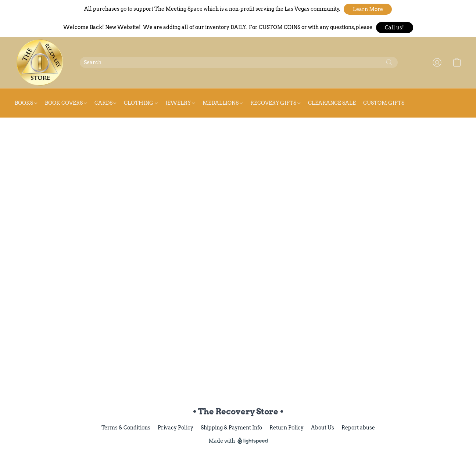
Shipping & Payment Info (231, 428)
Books (26, 103)
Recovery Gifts (275, 103)
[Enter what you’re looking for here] (239, 62)
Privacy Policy (176, 428)
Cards (105, 103)
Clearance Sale (332, 103)
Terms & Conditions (126, 428)
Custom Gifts (384, 103)
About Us (323, 428)
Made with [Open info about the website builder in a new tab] (238, 441)
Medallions (223, 103)
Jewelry (180, 103)
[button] (368, 9)
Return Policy (287, 428)
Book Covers (66, 103)
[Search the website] (389, 62)
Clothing (141, 103)
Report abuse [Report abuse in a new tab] (358, 428)
